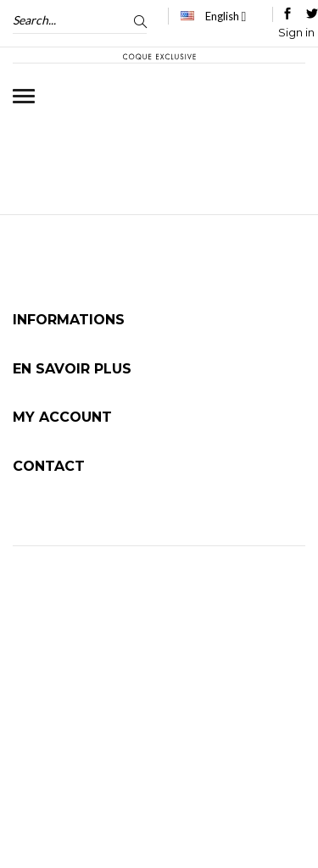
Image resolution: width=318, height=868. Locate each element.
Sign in (296, 32)
